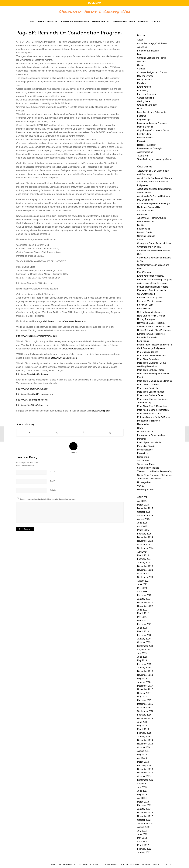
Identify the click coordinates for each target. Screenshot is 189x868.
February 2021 (144, 624)
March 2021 (143, 621)
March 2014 (143, 762)
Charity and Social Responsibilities (154, 243)
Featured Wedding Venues (150, 301)
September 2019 (145, 646)
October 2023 (144, 574)
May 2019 (142, 660)
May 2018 (142, 679)
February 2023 (144, 595)
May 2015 (142, 726)
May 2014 (142, 755)
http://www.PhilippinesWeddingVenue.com (37, 336)
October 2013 (144, 776)
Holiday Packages (146, 319)
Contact (141, 69)
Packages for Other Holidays (151, 435)
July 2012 (142, 831)
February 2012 (144, 849)
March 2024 (143, 555)
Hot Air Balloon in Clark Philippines (154, 330)
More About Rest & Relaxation (152, 406)
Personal (141, 439)
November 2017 (145, 689)
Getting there (144, 101)
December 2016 (145, 704)
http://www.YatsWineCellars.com (32, 405)
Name (53, 472)
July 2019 (142, 653)
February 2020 (144, 635)
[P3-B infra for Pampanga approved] (2, 434)
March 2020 (143, 631)
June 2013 (142, 791)
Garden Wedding (145, 98)
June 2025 (142, 523)
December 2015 (145, 718)
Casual (141, 65)
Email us (141, 83)
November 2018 (145, 675)
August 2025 (143, 519)
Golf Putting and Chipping (150, 312)
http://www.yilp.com (101, 411)
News (140, 428)
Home (140, 109)
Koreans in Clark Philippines (151, 334)
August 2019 (143, 650)
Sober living (143, 457)
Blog (139, 54)
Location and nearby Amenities (152, 123)
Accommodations (146, 211)
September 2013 (145, 780)
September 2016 (145, 711)
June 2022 (142, 610)
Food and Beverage (147, 94)
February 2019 (144, 664)
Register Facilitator (146, 145)
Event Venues (144, 87)
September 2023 (145, 577)
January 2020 (144, 639)
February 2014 (144, 766)
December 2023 (145, 566)
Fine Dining (143, 91)
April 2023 (142, 592)
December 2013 (145, 769)
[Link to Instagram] (171, 865)
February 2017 (144, 700)
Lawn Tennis (143, 341)
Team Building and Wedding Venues (155, 159)
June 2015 (142, 722)
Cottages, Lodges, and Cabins (152, 72)
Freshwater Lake (145, 305)
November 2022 (145, 606)
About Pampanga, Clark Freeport (153, 43)
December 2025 (145, 508)
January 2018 (144, 682)
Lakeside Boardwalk (147, 337)
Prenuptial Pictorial (146, 446)
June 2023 (142, 584)
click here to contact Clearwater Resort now (64, 321)
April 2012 (142, 842)
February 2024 (144, 559)
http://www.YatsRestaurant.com (78, 349)
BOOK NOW (94, 3)
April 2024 (142, 552)
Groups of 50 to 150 (147, 105)
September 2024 (145, 548)
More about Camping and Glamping (155, 381)
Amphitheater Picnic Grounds (151, 218)
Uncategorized (144, 482)
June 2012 (142, 834)
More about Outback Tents (150, 395)
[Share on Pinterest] (83, 433)
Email (52, 481)
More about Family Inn (148, 388)
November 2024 (145, 541)
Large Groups (144, 119)
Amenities (142, 47)
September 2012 (145, 823)
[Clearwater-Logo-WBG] (94, 12)
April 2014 (142, 758)
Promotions (143, 141)
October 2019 (144, 642)
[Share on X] (57, 433)
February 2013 (144, 805)
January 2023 (144, 599)
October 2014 (144, 747)
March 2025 (143, 530)
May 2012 (142, 838)
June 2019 (142, 657)
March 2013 (143, 802)
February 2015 (144, 733)
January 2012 (144, 852)
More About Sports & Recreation (153, 410)
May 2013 (142, 795)
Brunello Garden (145, 232)
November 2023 (145, 570)
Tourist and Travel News (149, 479)
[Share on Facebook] (30, 433)
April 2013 (142, 798)
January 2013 (144, 809)
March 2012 (143, 845)
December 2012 (145, 813)
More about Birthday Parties (151, 370)
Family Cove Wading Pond (150, 298)
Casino (141, 240)
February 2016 (144, 715)
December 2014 (145, 740)
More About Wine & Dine (149, 413)
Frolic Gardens (144, 308)
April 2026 (142, 501)
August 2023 (143, 581)
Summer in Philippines (148, 468)
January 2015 (144, 737)
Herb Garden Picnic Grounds (151, 316)
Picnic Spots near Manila (149, 442)
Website (53, 490)
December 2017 (145, 686)
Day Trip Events (145, 76)
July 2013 (142, 787)
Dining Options (144, 80)
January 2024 (144, 563)
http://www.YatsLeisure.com (64, 358)
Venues (141, 486)
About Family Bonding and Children (154, 178)
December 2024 (145, 537)
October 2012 (144, 820)
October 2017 (144, 693)
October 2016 (144, 707)
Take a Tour (143, 156)
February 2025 (144, 534)
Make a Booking (145, 127)
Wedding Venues (145, 490)
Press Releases (145, 138)
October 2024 (144, 545)
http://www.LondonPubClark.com (32, 389)
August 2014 (143, 751)
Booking (141, 225)
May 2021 (142, 617)
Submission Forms (146, 464)
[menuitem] (31, 21)
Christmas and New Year (149, 247)
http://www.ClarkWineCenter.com (32, 374)
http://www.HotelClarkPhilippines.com (34, 394)
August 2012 (143, 827)
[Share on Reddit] (110, 433)
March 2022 (143, 613)
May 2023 (142, 588)
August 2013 (143, 784)
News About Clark (146, 432)
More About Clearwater (148, 385)
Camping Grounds (146, 236)
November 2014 (145, 744)
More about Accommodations (151, 356)
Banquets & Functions (148, 51)
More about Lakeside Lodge (151, 392)
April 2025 (142, 526)
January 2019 (144, 668)
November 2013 (145, 773)
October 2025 (144, 512)
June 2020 (142, 628)
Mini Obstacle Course (148, 352)
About (140, 40)
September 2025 (145, 516)
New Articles (143, 424)
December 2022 (145, 602)
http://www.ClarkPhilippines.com (32, 400)
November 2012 (145, 816)
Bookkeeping (144, 229)
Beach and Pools (145, 221)
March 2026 (143, 505)
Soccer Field (143, 461)
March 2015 (143, 729)
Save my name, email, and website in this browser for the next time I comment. (48, 499)
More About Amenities (148, 359)
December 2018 (145, 671)
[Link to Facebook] (167, 865)
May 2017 (142, 697)
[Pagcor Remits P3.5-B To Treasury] (187, 434)
